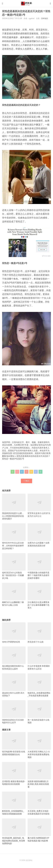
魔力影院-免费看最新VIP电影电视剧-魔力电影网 (39, 830)
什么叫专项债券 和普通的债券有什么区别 (39, 658)
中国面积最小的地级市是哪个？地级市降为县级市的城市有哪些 (39, 566)
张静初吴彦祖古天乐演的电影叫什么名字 (14, 712)
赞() (27, 481)
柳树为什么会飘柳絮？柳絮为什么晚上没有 (14, 594)
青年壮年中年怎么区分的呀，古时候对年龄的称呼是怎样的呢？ (14, 536)
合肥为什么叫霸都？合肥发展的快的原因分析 (39, 535)
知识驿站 (11, 456)
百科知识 (45, 18)
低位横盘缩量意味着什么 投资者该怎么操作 (14, 658)
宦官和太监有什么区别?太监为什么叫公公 (39, 505)
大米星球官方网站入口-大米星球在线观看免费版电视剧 (39, 745)
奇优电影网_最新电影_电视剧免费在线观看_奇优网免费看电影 (14, 832)
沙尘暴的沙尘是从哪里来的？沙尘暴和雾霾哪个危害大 (39, 596)
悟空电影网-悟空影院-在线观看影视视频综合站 (14, 744)
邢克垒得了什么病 (39, 633)
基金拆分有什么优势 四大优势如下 (14, 685)
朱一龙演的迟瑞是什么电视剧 (39, 712)
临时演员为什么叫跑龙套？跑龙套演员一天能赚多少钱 (14, 566)
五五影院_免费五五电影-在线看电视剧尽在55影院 (39, 803)
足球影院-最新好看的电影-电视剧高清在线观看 (14, 774)
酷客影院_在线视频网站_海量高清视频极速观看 (14, 803)
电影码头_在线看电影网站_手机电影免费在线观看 (39, 685)
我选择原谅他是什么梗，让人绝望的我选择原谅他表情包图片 (14, 507)
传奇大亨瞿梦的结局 (14, 633)
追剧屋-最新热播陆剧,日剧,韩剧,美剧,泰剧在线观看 (39, 775)
